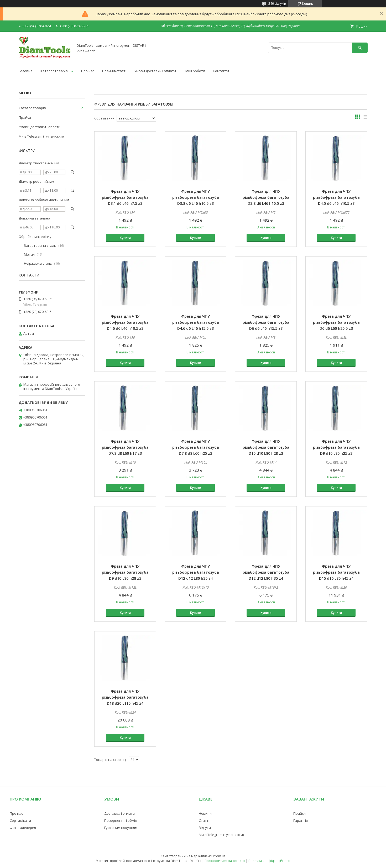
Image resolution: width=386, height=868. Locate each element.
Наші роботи (194, 71)
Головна (26, 71)
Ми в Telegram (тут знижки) (41, 136)
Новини (205, 813)
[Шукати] (360, 48)
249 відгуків (277, 4)
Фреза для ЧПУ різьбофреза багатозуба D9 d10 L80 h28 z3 (125, 572)
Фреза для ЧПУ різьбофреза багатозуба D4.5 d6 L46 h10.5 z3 (336, 197)
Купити (125, 238)
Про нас (88, 71)
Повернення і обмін (121, 820)
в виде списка (365, 118)
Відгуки (205, 828)
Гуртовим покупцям (121, 828)
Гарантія (301, 820)
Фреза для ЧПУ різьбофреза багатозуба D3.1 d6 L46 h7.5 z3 (125, 197)
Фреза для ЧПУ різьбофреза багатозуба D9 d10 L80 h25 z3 (336, 447)
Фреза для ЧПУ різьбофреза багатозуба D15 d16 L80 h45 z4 (336, 572)
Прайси (25, 117)
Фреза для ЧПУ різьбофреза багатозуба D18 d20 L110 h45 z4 (125, 697)
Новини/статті (114, 71)
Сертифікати (20, 820)
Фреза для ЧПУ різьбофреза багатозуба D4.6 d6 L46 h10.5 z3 (125, 322)
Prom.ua (219, 856)
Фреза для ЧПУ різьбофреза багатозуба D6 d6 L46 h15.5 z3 (266, 322)
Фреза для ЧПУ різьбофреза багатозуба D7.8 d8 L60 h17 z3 (125, 447)
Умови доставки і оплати (155, 71)
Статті (204, 820)
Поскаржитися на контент (225, 861)
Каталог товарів (54, 71)
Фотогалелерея (23, 828)
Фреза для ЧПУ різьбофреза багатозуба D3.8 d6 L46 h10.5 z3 (196, 197)
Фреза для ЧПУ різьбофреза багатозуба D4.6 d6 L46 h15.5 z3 (196, 322)
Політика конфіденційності (269, 861)
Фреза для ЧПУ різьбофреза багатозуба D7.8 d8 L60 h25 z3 (196, 447)
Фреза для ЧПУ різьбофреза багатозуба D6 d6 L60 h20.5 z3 (336, 322)
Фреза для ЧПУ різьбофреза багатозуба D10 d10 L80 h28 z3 (266, 447)
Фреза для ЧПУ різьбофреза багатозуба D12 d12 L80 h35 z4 (196, 572)
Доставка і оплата (119, 813)
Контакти (221, 71)
